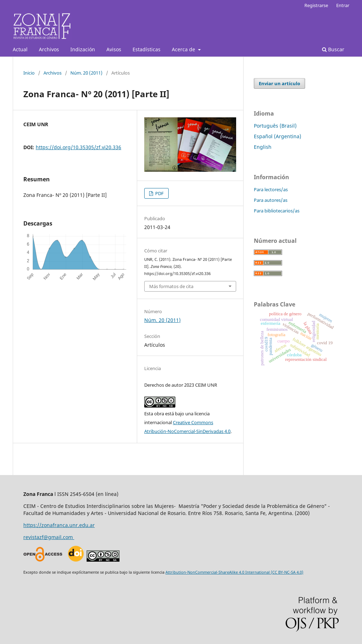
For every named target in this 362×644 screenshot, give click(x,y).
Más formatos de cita (171, 286)
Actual (20, 49)
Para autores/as (271, 200)
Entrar (343, 5)
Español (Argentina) (278, 136)
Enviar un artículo (279, 83)
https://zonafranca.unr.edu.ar (59, 525)
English (263, 147)
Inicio (29, 73)
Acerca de (184, 49)
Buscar (333, 49)
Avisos (114, 49)
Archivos (49, 49)
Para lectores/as (271, 189)
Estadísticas (147, 49)
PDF (159, 193)
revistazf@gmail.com (49, 537)
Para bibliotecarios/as (277, 211)
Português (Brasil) (275, 126)
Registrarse (316, 5)
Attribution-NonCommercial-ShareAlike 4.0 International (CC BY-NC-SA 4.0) (234, 572)
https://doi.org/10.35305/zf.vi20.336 (78, 147)
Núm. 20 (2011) (86, 73)
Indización (83, 49)
